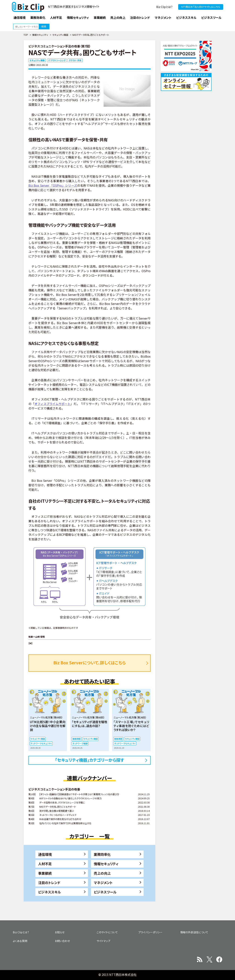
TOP (26, 35)
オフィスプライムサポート (52, 404)
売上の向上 (102, 873)
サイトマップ (103, 941)
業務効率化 (102, 854)
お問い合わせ (62, 941)
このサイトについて (107, 932)
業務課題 (77, 739)
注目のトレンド (49, 883)
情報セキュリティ (40, 35)
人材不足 (45, 864)
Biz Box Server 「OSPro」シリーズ (53, 185)
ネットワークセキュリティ (41, 743)
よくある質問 (20, 941)
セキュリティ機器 (60, 35)
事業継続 (45, 873)
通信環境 (45, 854)
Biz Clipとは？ (164, 7)
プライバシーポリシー (150, 932)
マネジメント (103, 883)
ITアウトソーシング (57, 60)
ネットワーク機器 (80, 743)
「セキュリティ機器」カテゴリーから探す (90, 760)
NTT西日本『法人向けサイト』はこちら (201, 7)
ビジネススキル (50, 892)
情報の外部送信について (194, 932)
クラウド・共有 (75, 60)
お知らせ (60, 932)
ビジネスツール (105, 892)
